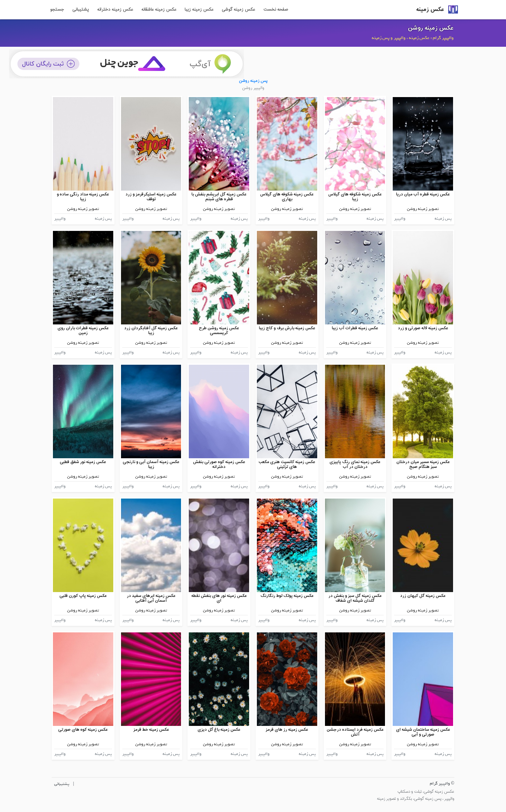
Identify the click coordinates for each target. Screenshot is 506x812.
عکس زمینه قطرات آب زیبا (355, 328)
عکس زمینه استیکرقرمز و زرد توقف (151, 197)
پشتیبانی (81, 10)
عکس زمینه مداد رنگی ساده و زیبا (83, 197)
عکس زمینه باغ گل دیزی (219, 730)
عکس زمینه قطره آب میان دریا (423, 194)
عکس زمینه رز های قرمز (287, 730)
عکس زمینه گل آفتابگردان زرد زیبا (151, 331)
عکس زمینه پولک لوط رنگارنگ (287, 596)
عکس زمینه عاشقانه (159, 10)
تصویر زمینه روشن (423, 209)
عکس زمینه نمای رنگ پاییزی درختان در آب (355, 465)
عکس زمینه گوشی (238, 10)
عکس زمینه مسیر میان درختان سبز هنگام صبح (423, 465)
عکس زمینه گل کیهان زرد (423, 596)
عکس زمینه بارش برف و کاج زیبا (287, 328)
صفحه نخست (276, 10)
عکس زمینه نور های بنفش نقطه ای (219, 598)
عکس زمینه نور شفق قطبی (83, 462)
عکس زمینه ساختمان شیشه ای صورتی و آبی (423, 732)
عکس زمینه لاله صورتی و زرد (423, 328)
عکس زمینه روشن (431, 28)
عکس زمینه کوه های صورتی (83, 730)
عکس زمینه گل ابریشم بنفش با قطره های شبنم (219, 197)
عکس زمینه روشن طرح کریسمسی (219, 331)
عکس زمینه (430, 10)
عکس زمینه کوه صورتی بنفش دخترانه (219, 465)
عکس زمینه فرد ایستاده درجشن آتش (355, 732)
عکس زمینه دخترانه (115, 10)
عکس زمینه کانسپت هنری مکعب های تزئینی (287, 465)
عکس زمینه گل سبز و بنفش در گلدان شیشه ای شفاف (355, 598)
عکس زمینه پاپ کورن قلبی (83, 596)
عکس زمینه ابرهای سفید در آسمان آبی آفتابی (151, 598)
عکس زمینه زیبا (199, 10)
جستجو (57, 10)
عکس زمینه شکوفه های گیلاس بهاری (287, 197)
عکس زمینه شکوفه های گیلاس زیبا (355, 197)
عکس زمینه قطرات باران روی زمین (83, 331)
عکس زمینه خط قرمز (151, 730)
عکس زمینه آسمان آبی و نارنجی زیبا (151, 465)
